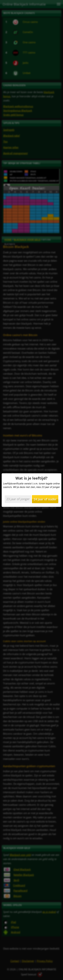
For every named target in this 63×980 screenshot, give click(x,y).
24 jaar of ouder (45, 499)
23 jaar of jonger (18, 499)
